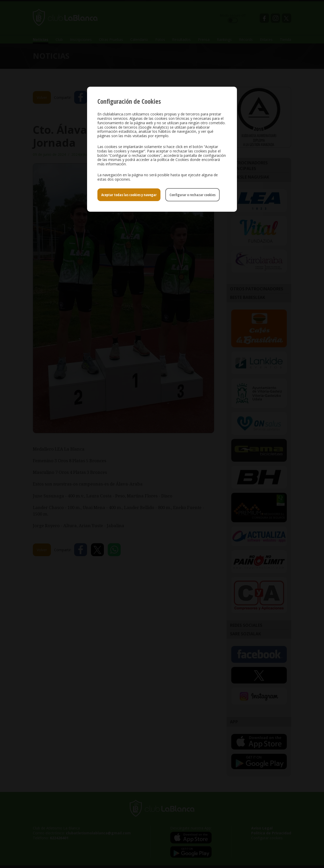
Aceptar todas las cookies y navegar (129, 195)
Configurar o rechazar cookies (192, 195)
